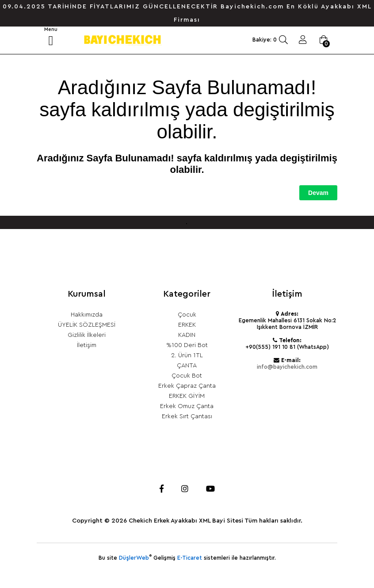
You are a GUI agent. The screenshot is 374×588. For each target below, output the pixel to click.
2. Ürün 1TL (187, 355)
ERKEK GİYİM (187, 396)
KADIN (187, 335)
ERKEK (187, 325)
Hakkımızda (87, 315)
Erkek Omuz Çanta (187, 406)
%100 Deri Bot (187, 345)
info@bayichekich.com (287, 367)
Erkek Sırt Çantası (187, 416)
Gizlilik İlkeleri (87, 335)
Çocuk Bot (187, 376)
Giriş (303, 40)
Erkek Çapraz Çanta (187, 386)
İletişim (87, 345)
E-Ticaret (190, 558)
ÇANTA (187, 366)
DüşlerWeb (134, 558)
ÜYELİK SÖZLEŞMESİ (87, 325)
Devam (318, 193)
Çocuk (187, 315)
